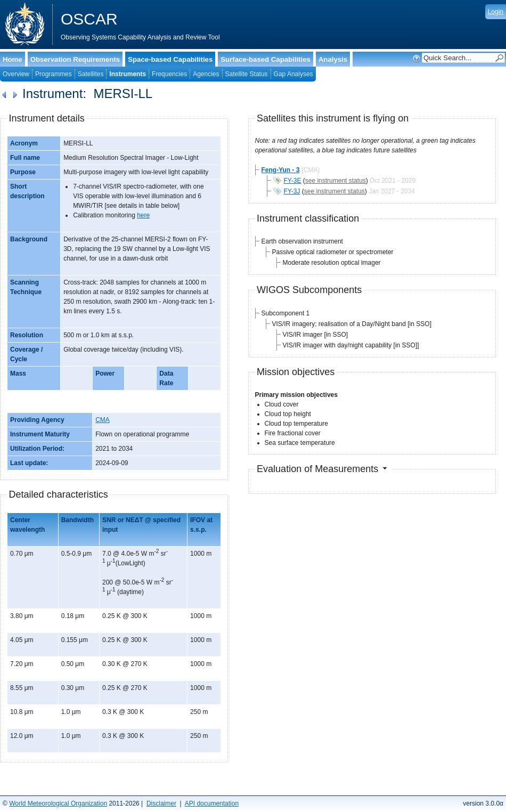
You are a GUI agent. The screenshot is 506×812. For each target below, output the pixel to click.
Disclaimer (161, 803)
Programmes (54, 74)
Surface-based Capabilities (266, 59)
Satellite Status (247, 74)
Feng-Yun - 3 (281, 170)
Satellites (91, 74)
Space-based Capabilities (170, 59)
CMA (103, 420)
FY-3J (292, 191)
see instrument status (336, 181)
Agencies (206, 74)
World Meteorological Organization (58, 803)
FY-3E (293, 181)
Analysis (333, 59)
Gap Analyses (293, 74)
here (143, 215)
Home (13, 59)
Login (496, 12)
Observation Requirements (75, 59)
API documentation (212, 803)
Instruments (128, 74)
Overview (16, 74)
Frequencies (169, 74)
